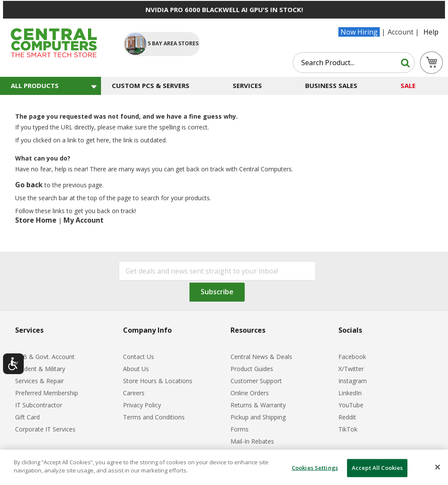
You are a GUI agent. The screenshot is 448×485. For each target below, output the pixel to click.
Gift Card (27, 417)
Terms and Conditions (154, 417)
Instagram (353, 381)
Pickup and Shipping (258, 417)
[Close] (438, 467)
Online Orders (250, 393)
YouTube (351, 405)
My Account (84, 220)
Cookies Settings (315, 468)
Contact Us (139, 357)
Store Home (36, 220)
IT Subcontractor (39, 405)
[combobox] (354, 63)
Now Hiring (359, 32)
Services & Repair (39, 381)
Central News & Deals (261, 357)
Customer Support (256, 381)
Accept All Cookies (377, 468)
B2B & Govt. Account (45, 357)
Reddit (347, 417)
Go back (29, 185)
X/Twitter (351, 369)
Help (431, 32)
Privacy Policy (142, 405)
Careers (134, 393)
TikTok (348, 429)
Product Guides (252, 369)
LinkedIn (350, 393)
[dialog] (224, 467)
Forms (240, 429)
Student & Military (40, 369)
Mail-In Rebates (252, 441)
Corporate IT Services (45, 429)
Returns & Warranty (258, 405)
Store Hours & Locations (158, 381)
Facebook (352, 357)
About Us (136, 369)
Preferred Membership (47, 393)
